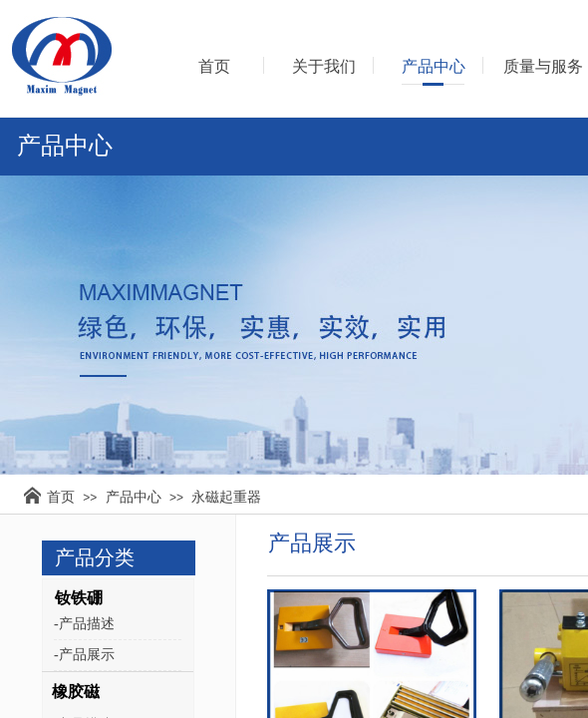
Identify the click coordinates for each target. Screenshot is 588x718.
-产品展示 (84, 655)
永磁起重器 (226, 497)
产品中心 (134, 497)
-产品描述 (84, 624)
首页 (61, 497)
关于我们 (324, 66)
